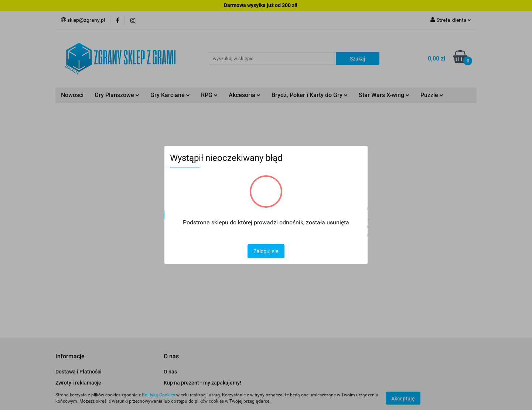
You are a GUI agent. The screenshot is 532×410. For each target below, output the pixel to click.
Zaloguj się (266, 251)
